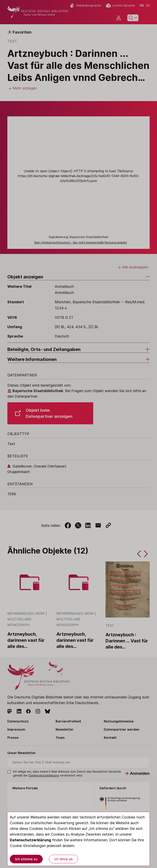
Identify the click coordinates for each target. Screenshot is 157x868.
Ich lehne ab (63, 859)
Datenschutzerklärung (30, 840)
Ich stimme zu (26, 859)
